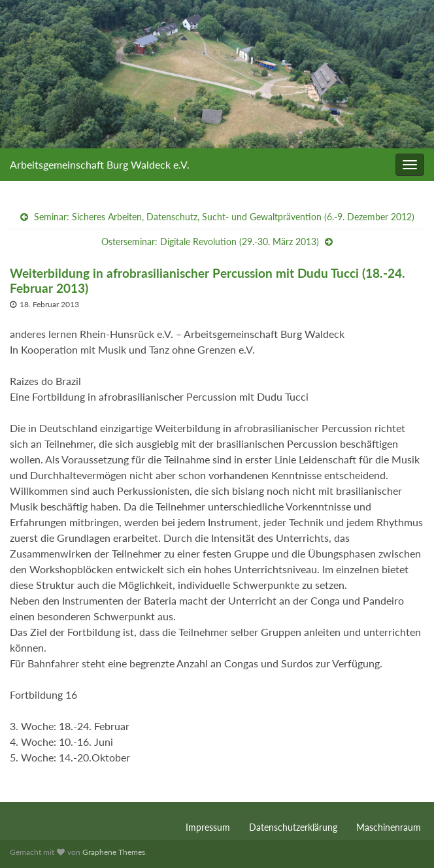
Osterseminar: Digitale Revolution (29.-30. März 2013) (210, 242)
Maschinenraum (389, 827)
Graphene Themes (114, 852)
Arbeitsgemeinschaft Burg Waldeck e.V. (100, 164)
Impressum (208, 827)
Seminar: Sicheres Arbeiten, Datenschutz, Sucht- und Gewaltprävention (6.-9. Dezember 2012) (224, 217)
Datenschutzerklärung (293, 827)
